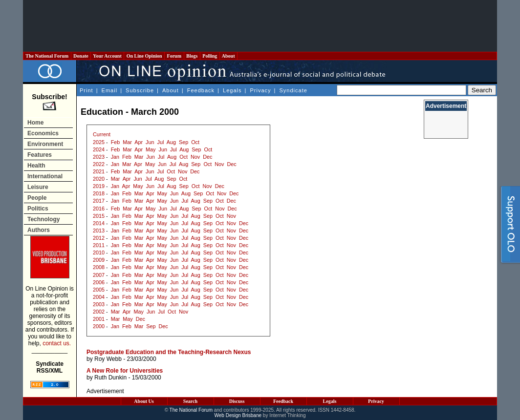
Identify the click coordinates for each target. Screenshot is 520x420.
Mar (127, 142)
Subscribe (140, 90)
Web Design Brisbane (238, 415)
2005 (99, 290)
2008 (99, 267)
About (228, 56)
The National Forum (47, 56)
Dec (207, 157)
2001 (99, 319)
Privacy (260, 90)
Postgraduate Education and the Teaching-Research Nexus (169, 352)
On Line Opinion (144, 56)
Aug (171, 142)
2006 (99, 282)
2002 (99, 312)
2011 (99, 245)
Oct (195, 142)
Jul (161, 142)
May (151, 149)
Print (87, 90)
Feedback (201, 90)
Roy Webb (108, 359)
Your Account (107, 56)
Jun (150, 142)
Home (35, 123)
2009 (99, 260)
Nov (195, 157)
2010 (99, 252)
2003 (99, 304)
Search (190, 401)
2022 (99, 164)
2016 (99, 209)
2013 (99, 231)
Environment (45, 144)
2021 (99, 171)
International (45, 176)
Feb (116, 142)
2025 (99, 142)
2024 (99, 149)
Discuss (237, 401)
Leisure (38, 187)
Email (110, 90)
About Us (144, 401)
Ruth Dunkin (110, 378)
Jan (115, 157)
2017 (99, 201)
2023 (99, 157)
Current (102, 134)
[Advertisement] (260, 26)
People (37, 198)
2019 (99, 186)
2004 (99, 297)
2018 (99, 193)
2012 (99, 238)
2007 (99, 275)
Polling (210, 56)
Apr (139, 142)
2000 (99, 326)
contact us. (57, 343)
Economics (43, 133)
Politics (38, 209)
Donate (81, 56)
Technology (43, 219)
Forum (174, 56)
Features (40, 155)
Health (36, 166)
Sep (184, 142)
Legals (232, 90)
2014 (99, 223)
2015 (99, 216)
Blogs (192, 56)
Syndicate (293, 90)
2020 (99, 179)
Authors (39, 230)
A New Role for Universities (125, 371)
